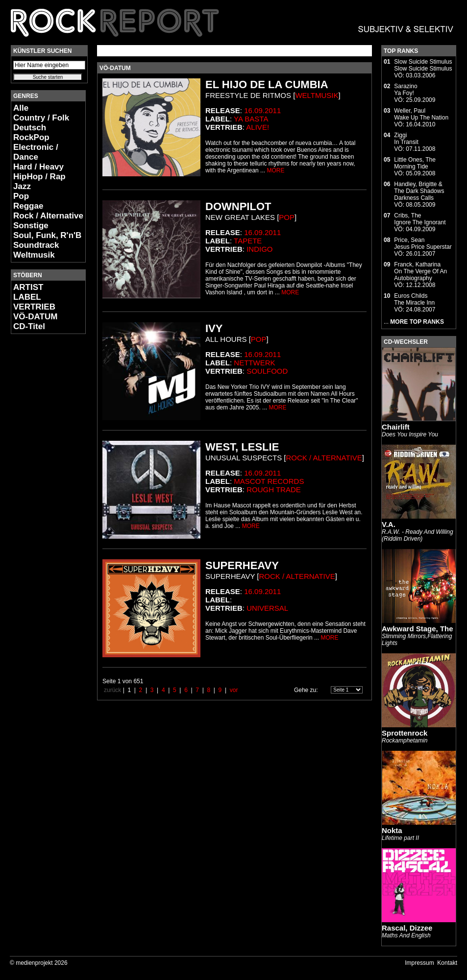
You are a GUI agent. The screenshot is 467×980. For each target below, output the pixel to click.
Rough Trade (274, 490)
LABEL (27, 297)
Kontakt (447, 963)
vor (234, 690)
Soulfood (267, 371)
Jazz (22, 186)
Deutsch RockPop (31, 132)
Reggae (28, 206)
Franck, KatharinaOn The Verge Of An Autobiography (420, 271)
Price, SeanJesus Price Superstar (423, 243)
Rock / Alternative (48, 216)
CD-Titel (29, 326)
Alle (21, 108)
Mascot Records (269, 481)
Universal (267, 608)
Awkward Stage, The (418, 629)
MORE (275, 170)
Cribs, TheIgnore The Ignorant (420, 219)
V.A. (389, 524)
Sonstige (31, 226)
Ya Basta (251, 119)
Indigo (259, 249)
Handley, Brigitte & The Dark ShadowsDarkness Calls (419, 191)
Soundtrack (36, 245)
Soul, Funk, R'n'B (47, 235)
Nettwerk (254, 363)
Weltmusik (34, 255)
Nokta (392, 830)
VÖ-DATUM (35, 317)
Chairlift (396, 427)
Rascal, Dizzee (407, 928)
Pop (21, 196)
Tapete (248, 241)
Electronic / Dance (36, 152)
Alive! (258, 127)
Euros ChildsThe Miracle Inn (414, 299)
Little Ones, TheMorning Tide (415, 163)
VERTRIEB (34, 307)
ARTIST (28, 287)
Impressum (419, 963)
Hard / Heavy (38, 167)
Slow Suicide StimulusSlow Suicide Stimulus (423, 65)
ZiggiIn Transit (406, 139)
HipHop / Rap (39, 177)
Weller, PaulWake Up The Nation (421, 114)
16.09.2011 (262, 110)
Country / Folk (41, 118)
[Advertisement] (40, 488)
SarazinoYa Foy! (406, 90)
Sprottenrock (405, 733)
